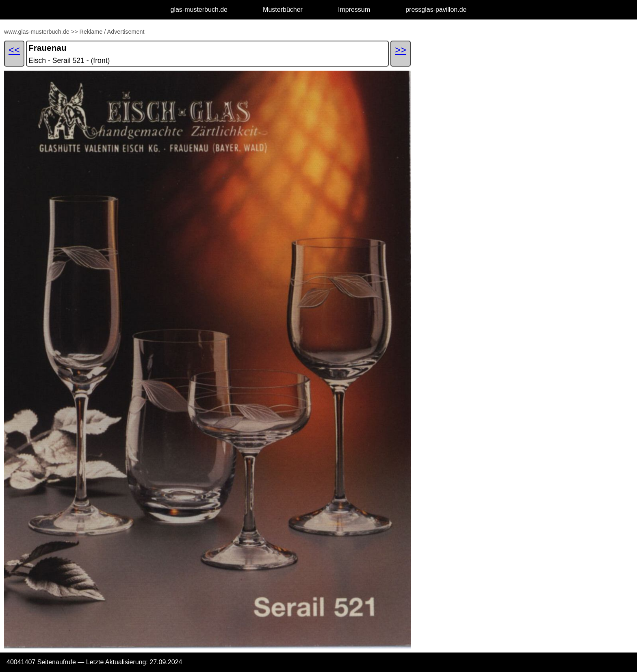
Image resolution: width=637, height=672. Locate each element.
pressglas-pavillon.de (436, 10)
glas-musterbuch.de (199, 10)
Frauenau (48, 48)
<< (14, 50)
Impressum (354, 10)
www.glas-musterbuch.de (37, 32)
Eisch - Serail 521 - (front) (69, 61)
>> (75, 32)
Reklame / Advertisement (112, 32)
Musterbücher (283, 10)
